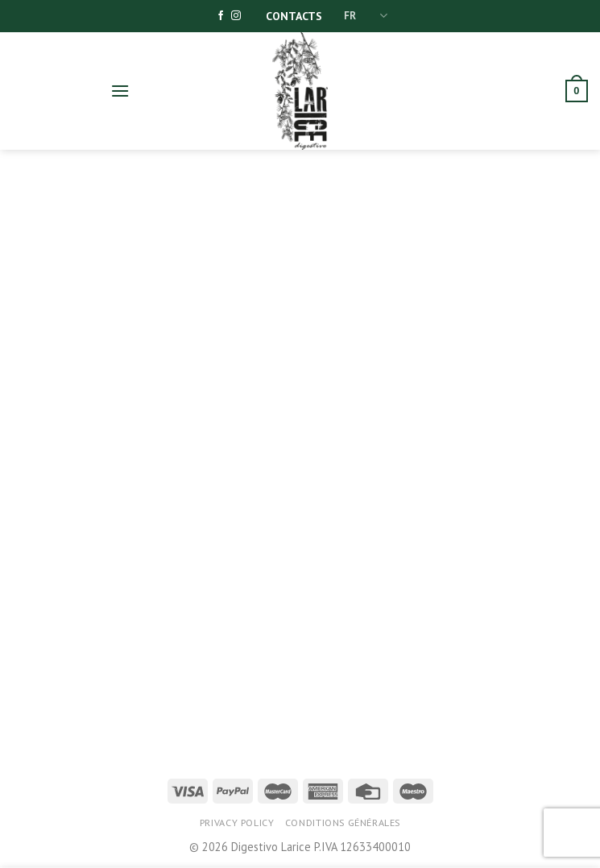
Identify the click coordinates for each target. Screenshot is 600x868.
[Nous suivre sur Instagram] (236, 16)
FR (366, 16)
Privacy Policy (237, 823)
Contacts (294, 16)
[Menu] (120, 91)
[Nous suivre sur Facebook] (221, 16)
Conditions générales (343, 823)
